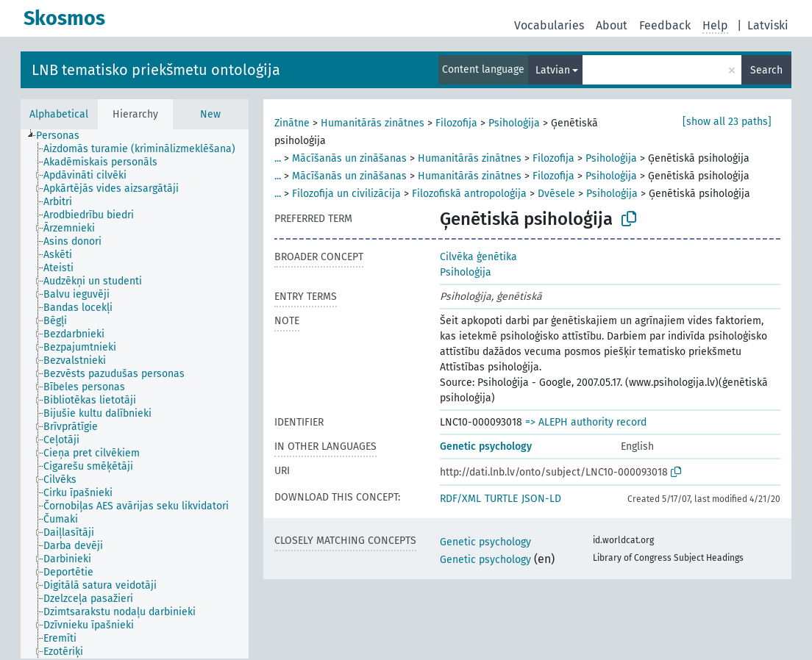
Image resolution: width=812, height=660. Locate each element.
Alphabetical (59, 114)
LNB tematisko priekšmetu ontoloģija (156, 70)
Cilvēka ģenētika (478, 257)
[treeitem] (64, 136)
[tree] (135, 394)
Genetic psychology (486, 446)
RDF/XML (460, 499)
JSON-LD (541, 499)
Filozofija (456, 123)
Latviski (768, 25)
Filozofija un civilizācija (346, 194)
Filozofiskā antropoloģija (469, 194)
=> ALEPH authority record (586, 422)
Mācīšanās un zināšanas (349, 158)
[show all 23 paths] (727, 122)
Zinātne (292, 123)
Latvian (553, 70)
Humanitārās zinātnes (373, 123)
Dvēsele (556, 194)
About (612, 25)
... (278, 158)
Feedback (665, 25)
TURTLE (501, 499)
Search (766, 70)
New (210, 114)
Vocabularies (549, 25)
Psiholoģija (514, 123)
